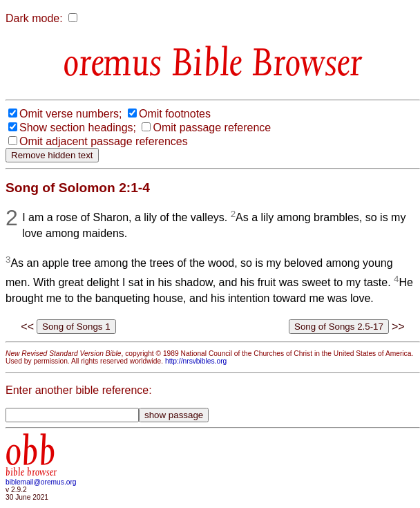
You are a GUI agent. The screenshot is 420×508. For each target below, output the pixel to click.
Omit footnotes (175, 114)
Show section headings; (78, 128)
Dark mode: (34, 18)
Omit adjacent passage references (104, 141)
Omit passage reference (212, 128)
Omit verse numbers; (70, 114)
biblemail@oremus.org (41, 482)
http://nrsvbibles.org (196, 361)
